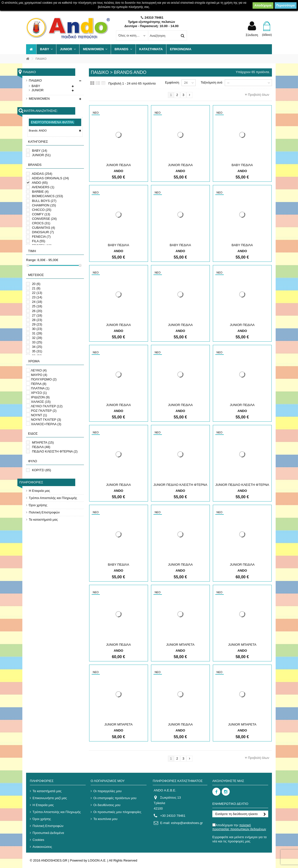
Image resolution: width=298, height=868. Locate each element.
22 (37, 293)
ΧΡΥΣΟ (39, 393)
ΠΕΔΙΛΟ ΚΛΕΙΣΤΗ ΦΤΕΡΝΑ (55, 451)
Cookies (38, 840)
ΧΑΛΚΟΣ (41, 402)
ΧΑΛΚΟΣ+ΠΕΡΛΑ (46, 424)
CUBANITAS (44, 228)
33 (37, 342)
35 (37, 351)
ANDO (40, 183)
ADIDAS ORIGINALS (50, 178)
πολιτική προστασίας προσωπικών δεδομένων (239, 827)
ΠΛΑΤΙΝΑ (40, 388)
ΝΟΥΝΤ (39, 415)
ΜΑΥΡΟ (39, 375)
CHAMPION (44, 205)
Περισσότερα (286, 5)
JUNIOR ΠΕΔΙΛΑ (118, 165)
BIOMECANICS (48, 196)
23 (37, 297)
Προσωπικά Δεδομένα (48, 833)
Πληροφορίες (31, 482)
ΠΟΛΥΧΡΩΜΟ (44, 379)
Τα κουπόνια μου (105, 819)
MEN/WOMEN (39, 99)
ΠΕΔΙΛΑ (41, 447)
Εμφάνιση (172, 82)
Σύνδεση (252, 35)
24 (37, 302)
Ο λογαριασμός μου (108, 781)
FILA (39, 241)
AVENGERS (43, 187)
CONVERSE (44, 219)
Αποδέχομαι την (239, 827)
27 (37, 315)
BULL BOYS (44, 201)
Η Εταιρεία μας (39, 491)
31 (37, 333)
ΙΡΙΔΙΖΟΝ (40, 397)
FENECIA (41, 237)
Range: (31, 260)
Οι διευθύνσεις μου (107, 805)
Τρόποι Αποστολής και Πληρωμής (53, 498)
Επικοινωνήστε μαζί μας (50, 798)
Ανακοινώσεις (42, 847)
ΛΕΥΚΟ (39, 370)
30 (37, 329)
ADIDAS (42, 174)
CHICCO (42, 210)
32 (37, 338)
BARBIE (40, 192)
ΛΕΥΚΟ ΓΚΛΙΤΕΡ (47, 406)
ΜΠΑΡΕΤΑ (43, 442)
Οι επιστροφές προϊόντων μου (115, 798)
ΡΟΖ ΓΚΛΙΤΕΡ (44, 411)
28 (37, 320)
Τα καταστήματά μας (43, 520)
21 (36, 288)
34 (37, 347)
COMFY (41, 214)
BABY (36, 86)
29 (37, 324)
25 (37, 306)
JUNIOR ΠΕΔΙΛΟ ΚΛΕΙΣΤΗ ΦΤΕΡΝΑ (180, 485)
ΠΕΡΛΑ (39, 384)
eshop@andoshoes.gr (187, 823)
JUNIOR (37, 90)
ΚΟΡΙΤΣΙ (42, 470)
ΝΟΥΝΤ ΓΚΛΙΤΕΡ (46, 420)
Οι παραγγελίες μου (108, 791)
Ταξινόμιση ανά (211, 82)
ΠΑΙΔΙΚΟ (35, 80)
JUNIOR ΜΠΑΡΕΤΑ (180, 645)
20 (36, 284)
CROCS (41, 223)
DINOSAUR (43, 232)
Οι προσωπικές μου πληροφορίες (117, 812)
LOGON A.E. (97, 860)
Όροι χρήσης (38, 505)
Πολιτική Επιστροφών (44, 512)
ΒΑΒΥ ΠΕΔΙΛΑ (242, 165)
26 (37, 311)
